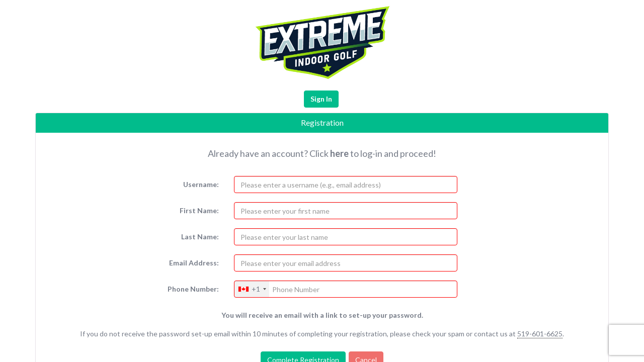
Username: (201, 184)
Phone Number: (193, 289)
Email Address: (194, 263)
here (339, 153)
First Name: (199, 210)
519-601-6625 (540, 334)
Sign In (321, 99)
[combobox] (252, 289)
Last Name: (200, 237)
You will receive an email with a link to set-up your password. (322, 315)
